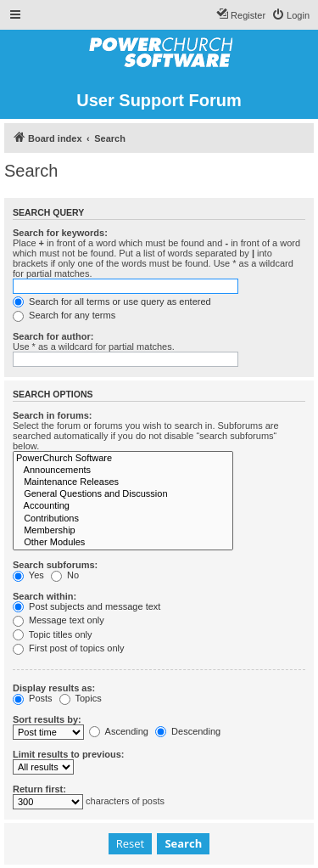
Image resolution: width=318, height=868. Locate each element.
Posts (33, 698)
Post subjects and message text (86, 606)
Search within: (45, 596)
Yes (28, 575)
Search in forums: (53, 415)
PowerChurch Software (123, 459)
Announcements (123, 471)
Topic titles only (52, 634)
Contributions (123, 519)
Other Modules (123, 543)
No (65, 575)
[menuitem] (290, 15)
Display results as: (54, 688)
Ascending (119, 731)
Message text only (59, 620)
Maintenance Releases (123, 482)
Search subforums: (55, 565)
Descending (188, 731)
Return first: (39, 789)
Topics (81, 698)
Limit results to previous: (68, 754)
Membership (123, 531)
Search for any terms (64, 315)
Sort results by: (47, 719)
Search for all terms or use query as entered (112, 302)
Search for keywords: (60, 233)
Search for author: (53, 336)
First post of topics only (69, 648)
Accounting (123, 506)
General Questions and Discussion (123, 494)
